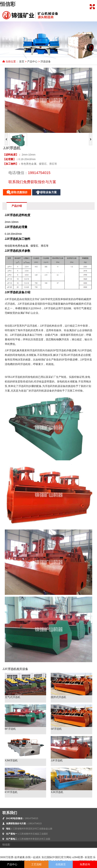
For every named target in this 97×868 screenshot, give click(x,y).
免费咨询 (85, 864)
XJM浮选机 (11, 760)
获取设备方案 (48, 192)
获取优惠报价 (19, 192)
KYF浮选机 (11, 792)
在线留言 (61, 864)
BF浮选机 (10, 729)
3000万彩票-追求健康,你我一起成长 (20, 857)
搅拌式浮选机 (58, 697)
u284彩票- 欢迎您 (82, 857)
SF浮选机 (56, 729)
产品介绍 (17, 206)
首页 (22, 61)
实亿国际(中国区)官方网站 (56, 857)
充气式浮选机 (12, 697)
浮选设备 (46, 61)
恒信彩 (8, 4)
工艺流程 (36, 864)
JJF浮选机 (57, 760)
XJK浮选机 (57, 792)
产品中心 (32, 61)
